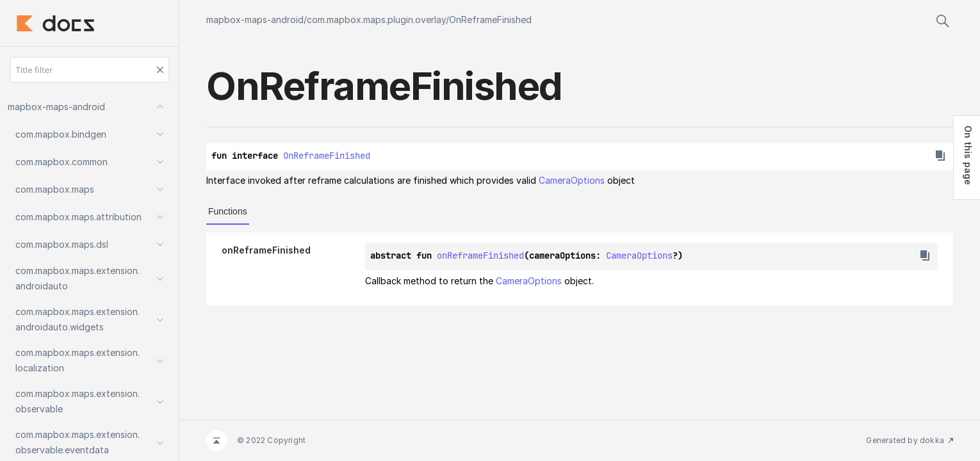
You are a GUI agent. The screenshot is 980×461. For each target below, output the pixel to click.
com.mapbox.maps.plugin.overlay (376, 20)
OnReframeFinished (490, 20)
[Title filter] (90, 70)
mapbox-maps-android (255, 20)
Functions (228, 211)
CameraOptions (572, 180)
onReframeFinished (480, 255)
